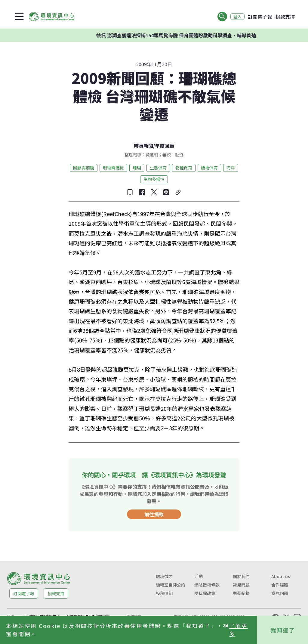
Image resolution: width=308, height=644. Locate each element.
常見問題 (241, 585)
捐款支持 (285, 17)
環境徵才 (164, 576)
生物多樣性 (154, 179)
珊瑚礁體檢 (113, 168)
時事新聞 (143, 146)
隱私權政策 (205, 593)
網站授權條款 (207, 585)
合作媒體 (280, 585)
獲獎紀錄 (241, 593)
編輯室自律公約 (171, 585)
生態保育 (158, 168)
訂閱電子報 (260, 17)
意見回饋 (280, 593)
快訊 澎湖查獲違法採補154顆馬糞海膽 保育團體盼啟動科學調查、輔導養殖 (184, 35)
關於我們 (241, 576)
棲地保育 (209, 168)
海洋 (231, 168)
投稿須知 (164, 593)
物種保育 (184, 168)
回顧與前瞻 (84, 168)
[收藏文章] (130, 192)
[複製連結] (178, 192)
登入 (236, 17)
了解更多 (239, 630)
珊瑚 (137, 168)
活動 (199, 576)
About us (281, 576)
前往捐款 (154, 514)
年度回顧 (165, 146)
